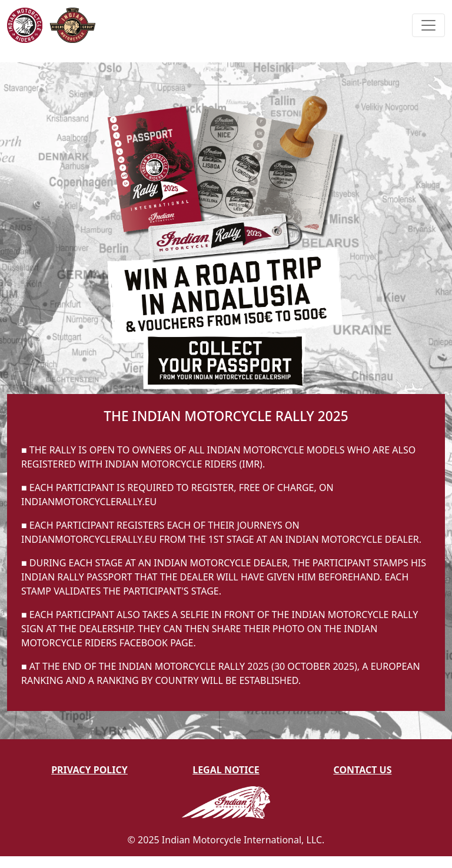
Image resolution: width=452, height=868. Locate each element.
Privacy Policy (89, 770)
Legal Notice (226, 770)
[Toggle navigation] (428, 25)
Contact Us (362, 770)
